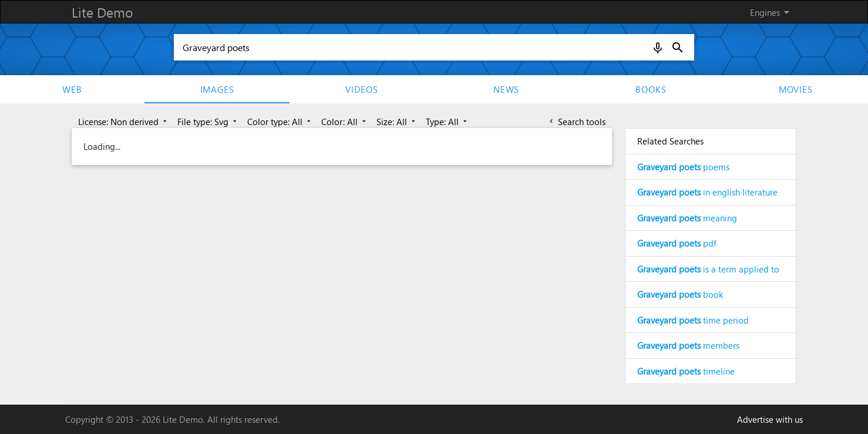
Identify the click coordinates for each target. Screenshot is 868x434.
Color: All (345, 122)
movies (796, 89)
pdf (677, 243)
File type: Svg (208, 122)
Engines (772, 12)
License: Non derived (124, 122)
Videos (362, 89)
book (680, 294)
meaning (687, 218)
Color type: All (280, 122)
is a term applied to (708, 269)
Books (651, 89)
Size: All (397, 122)
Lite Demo (102, 12)
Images (217, 89)
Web (72, 89)
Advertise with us (770, 419)
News (506, 89)
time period (693, 320)
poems (683, 167)
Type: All (448, 122)
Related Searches (670, 141)
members (688, 345)
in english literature (707, 192)
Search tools (576, 122)
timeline (686, 371)
